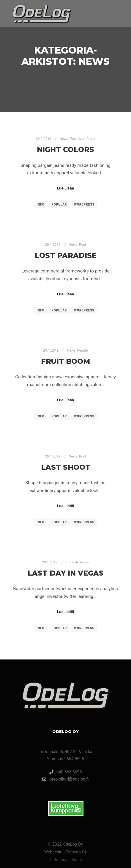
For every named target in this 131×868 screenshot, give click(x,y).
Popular (59, 205)
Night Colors (65, 149)
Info (40, 205)
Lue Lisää (65, 188)
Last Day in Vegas (66, 573)
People (83, 350)
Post (73, 139)
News (64, 139)
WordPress (87, 139)
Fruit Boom (65, 361)
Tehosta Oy (76, 852)
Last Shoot (66, 467)
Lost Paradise (66, 255)
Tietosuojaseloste (65, 860)
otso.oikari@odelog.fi (65, 779)
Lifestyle (72, 562)
